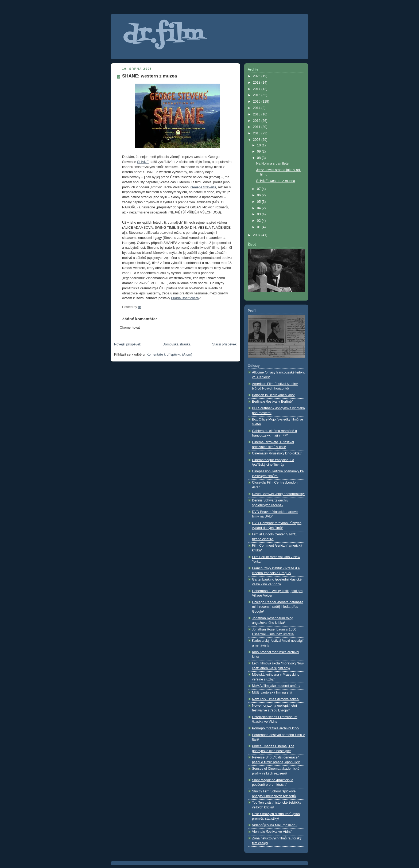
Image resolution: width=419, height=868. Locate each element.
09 (259, 151)
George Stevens (203, 187)
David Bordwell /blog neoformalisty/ (278, 494)
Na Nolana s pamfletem (274, 164)
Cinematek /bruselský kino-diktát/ (277, 453)
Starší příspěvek (224, 344)
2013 (257, 114)
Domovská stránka (176, 344)
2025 (257, 76)
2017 (257, 89)
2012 (257, 121)
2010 (257, 133)
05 (259, 202)
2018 (257, 83)
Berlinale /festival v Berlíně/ (272, 402)
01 (259, 227)
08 (259, 158)
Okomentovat (130, 328)
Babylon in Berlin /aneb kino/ (273, 395)
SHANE (143, 162)
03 (259, 214)
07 (259, 189)
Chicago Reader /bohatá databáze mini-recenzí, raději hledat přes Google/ (278, 607)
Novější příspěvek (127, 344)
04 (259, 208)
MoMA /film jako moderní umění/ (276, 686)
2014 (257, 108)
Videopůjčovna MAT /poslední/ (275, 825)
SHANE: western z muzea (276, 181)
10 (259, 145)
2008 (257, 140)
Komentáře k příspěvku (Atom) (169, 355)
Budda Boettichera (185, 298)
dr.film (163, 35)
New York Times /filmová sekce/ (276, 699)
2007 (257, 235)
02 (259, 221)
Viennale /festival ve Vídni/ (272, 832)
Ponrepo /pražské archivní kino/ (276, 728)
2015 (257, 102)
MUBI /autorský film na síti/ (272, 692)
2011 (257, 127)
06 (259, 195)
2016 (257, 95)
